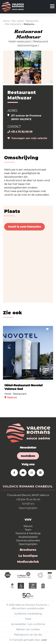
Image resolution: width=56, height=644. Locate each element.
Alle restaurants (13, 24)
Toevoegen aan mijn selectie (27, 138)
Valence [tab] (11, 486)
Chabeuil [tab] (44, 486)
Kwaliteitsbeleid (28, 537)
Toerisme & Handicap (28, 533)
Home (6, 21)
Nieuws (28, 526)
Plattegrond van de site (28, 635)
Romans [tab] (27, 486)
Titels (28, 619)
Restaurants (32, 21)
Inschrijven (28, 456)
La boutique (28, 556)
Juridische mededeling (28, 614)
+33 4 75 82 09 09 (20, 132)
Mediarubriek (28, 562)
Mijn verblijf (18, 21)
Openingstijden (28, 508)
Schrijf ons (28, 504)
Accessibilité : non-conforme (28, 624)
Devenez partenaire (28, 541)
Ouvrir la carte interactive (24, 227)
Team (28, 530)
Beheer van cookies (28, 629)
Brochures (28, 550)
